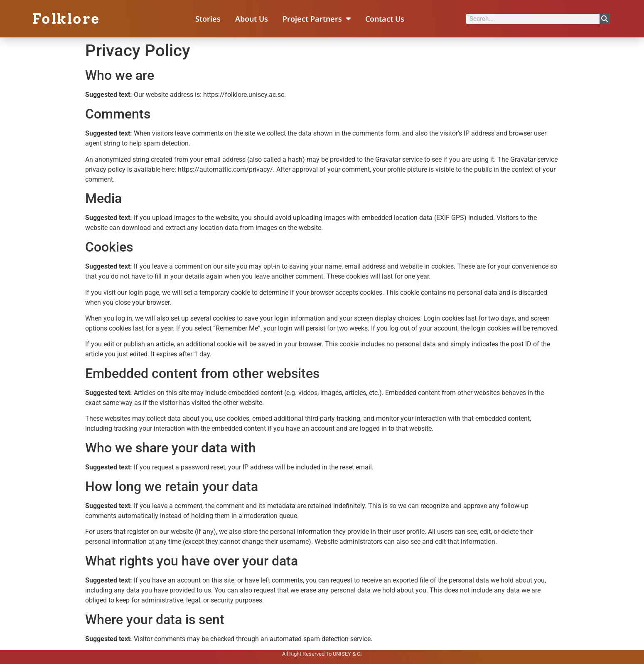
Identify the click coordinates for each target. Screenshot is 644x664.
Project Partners (317, 19)
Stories (208, 19)
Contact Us (385, 19)
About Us (252, 19)
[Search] (605, 19)
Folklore (66, 19)
